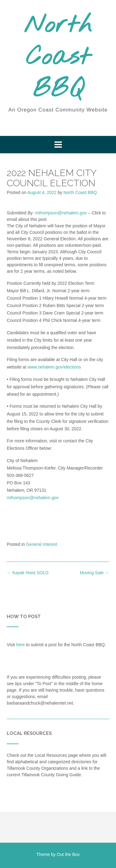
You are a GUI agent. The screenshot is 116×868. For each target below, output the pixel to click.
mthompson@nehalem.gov (61, 213)
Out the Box (68, 854)
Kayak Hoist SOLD (28, 573)
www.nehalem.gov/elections (54, 367)
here (20, 645)
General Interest (41, 544)
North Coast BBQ (58, 58)
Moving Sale (95, 573)
